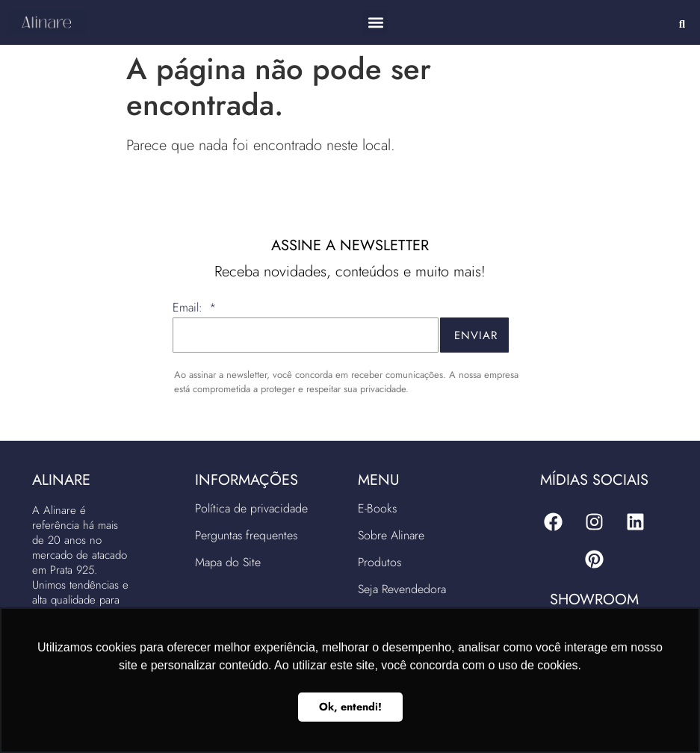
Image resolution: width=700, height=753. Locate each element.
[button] (375, 23)
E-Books (377, 508)
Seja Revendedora (402, 589)
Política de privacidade (251, 508)
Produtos (380, 562)
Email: (189, 309)
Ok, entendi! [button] (350, 707)
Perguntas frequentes (246, 535)
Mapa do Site (228, 562)
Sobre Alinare (391, 535)
